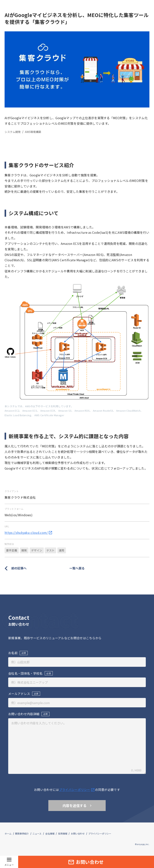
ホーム (8, 833)
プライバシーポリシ (77, 790)
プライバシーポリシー (100, 833)
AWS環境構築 (33, 132)
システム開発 (13, 132)
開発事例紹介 (22, 833)
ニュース (37, 833)
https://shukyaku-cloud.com (29, 533)
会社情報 (50, 833)
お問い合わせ (78, 833)
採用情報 (63, 833)
